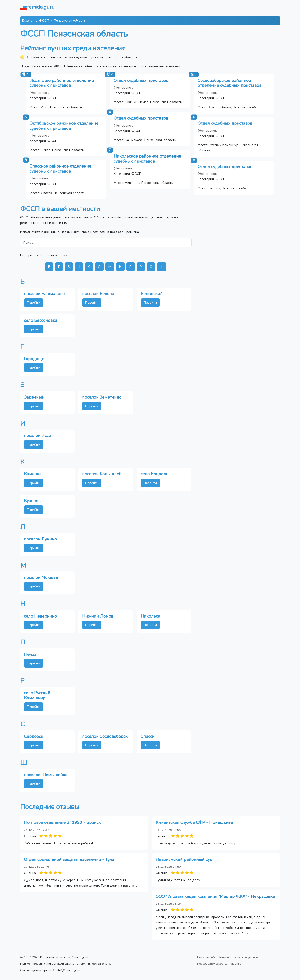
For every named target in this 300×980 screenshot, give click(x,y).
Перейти (34, 302)
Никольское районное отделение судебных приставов (147, 159)
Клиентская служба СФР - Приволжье (194, 822)
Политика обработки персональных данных (228, 957)
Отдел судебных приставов (141, 81)
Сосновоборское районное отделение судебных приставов (229, 83)
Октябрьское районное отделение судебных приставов (64, 126)
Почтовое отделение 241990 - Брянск (62, 822)
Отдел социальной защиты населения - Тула (69, 859)
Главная (28, 20)
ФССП (44, 20)
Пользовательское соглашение (219, 964)
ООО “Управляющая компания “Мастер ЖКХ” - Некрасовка (215, 896)
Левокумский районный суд (184, 859)
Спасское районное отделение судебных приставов (60, 169)
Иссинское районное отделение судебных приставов (62, 83)
